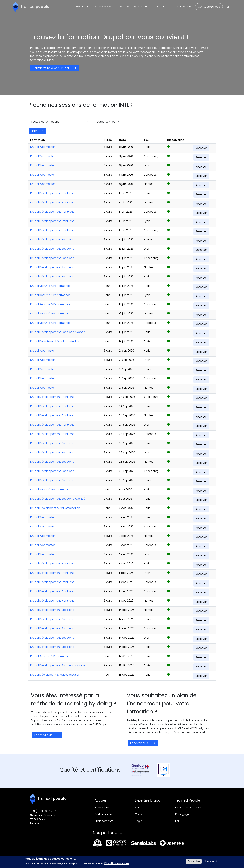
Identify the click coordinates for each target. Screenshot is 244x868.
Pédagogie (183, 814)
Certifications (103, 814)
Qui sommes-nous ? (188, 807)
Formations (102, 807)
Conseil (140, 814)
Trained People (188, 800)
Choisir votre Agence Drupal (134, 7)
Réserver (201, 148)
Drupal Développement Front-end (52, 193)
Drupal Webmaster (43, 147)
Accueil (101, 800)
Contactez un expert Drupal (51, 68)
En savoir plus (43, 735)
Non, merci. (211, 862)
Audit (138, 807)
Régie (139, 821)
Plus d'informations (117, 864)
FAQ (178, 821)
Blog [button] (160, 7)
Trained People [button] (180, 7)
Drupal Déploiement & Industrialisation (55, 341)
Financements (104, 821)
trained (35, 7)
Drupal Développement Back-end (52, 239)
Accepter (194, 862)
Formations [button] (102, 7)
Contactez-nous (209, 7)
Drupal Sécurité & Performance (50, 286)
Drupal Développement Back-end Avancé (58, 332)
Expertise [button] (81, 7)
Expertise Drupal (148, 800)
